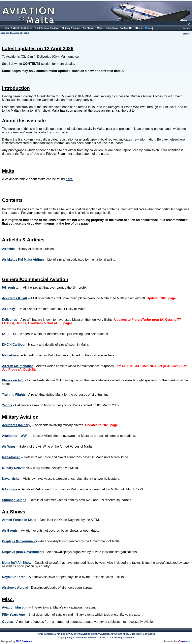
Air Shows (116, 634)
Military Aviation (100, 634)
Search (186, 29)
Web (141, 29)
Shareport (184, 641)
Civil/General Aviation (78, 634)
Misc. (126, 634)
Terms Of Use (106, 637)
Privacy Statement (124, 637)
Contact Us (149, 634)
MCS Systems (24, 641)
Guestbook (136, 634)
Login (188, 23)
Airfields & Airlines (55, 634)
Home (187, 34)
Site (150, 29)
